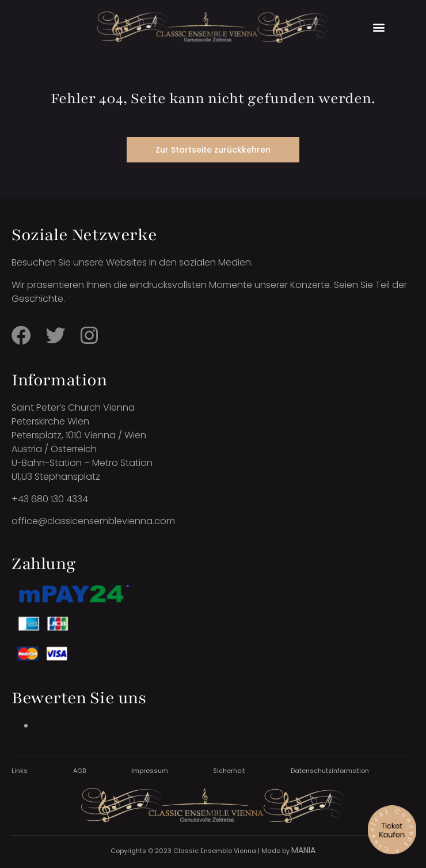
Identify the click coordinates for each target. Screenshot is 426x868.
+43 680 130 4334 (50, 499)
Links (20, 771)
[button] (379, 27)
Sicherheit (229, 771)
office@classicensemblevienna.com (93, 521)
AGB (79, 771)
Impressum (150, 771)
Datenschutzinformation (330, 771)
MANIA (303, 850)
